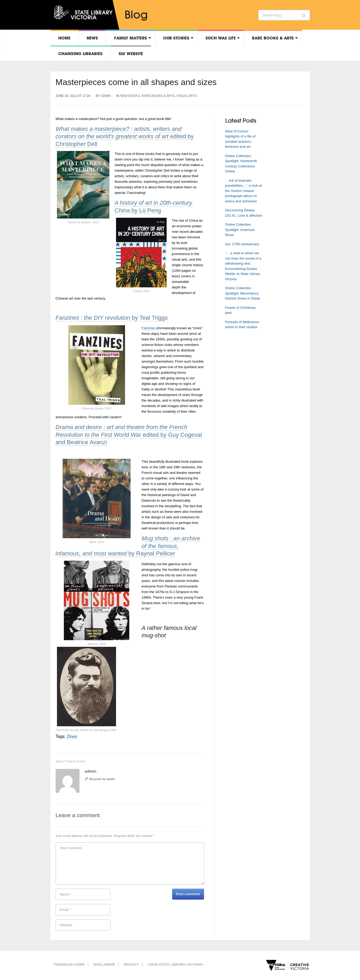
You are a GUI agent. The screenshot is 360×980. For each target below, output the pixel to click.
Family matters (131, 38)
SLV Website (131, 54)
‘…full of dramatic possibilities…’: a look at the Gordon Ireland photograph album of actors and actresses (244, 191)
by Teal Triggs (112, 318)
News (92, 38)
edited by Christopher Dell (125, 136)
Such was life (221, 38)
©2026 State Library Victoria (175, 965)
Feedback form (69, 965)
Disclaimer (104, 965)
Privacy (131, 965)
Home (64, 38)
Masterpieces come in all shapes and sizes (136, 82)
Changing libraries (80, 54)
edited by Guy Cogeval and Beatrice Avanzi (129, 435)
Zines (72, 736)
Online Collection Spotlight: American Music (240, 230)
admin (106, 96)
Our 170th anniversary (242, 244)
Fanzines (149, 328)
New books (130, 96)
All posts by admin (102, 779)
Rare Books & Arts (273, 38)
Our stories (176, 38)
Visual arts (187, 96)
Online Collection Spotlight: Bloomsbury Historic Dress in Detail (243, 293)
